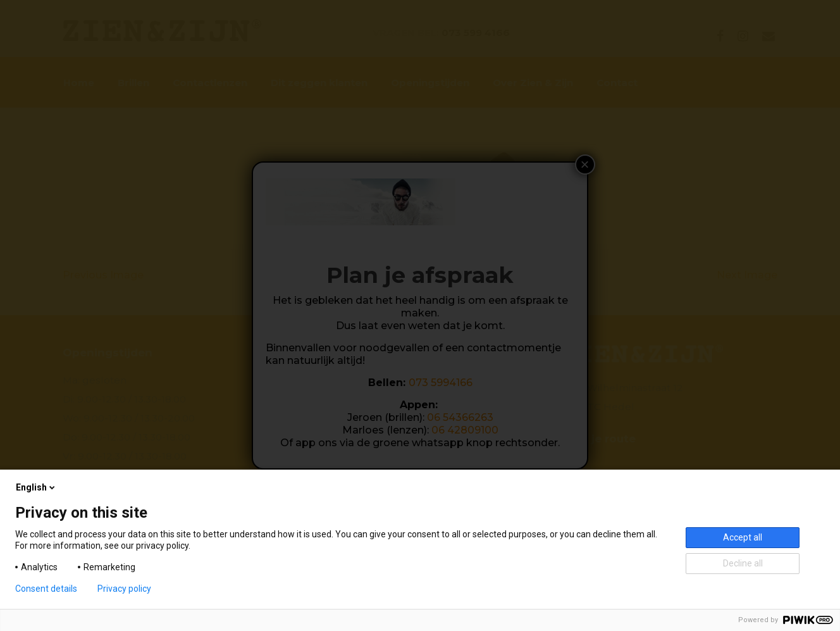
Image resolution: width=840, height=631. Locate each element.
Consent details (46, 589)
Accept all (743, 537)
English (36, 487)
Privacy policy (124, 589)
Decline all (743, 563)
